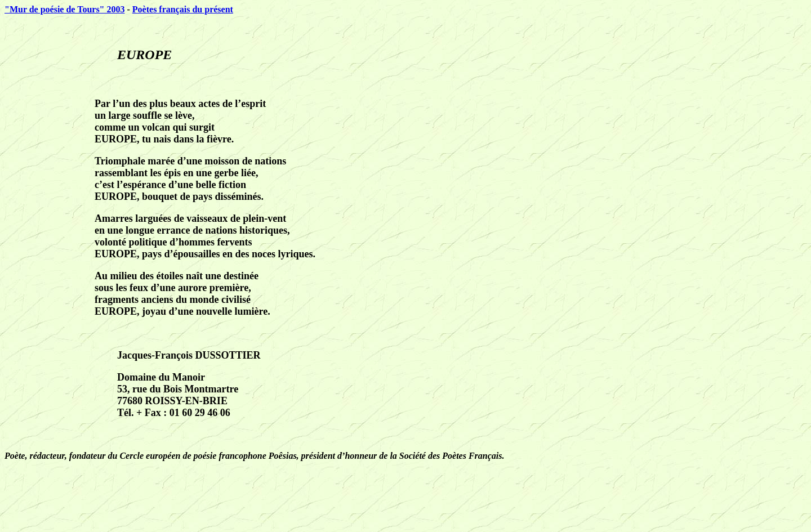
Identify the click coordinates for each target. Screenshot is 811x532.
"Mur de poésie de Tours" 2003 (65, 9)
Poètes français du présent (183, 9)
